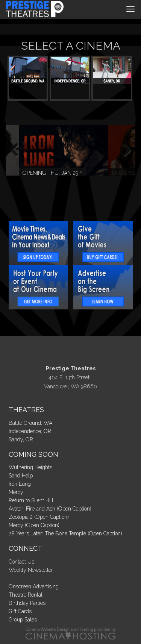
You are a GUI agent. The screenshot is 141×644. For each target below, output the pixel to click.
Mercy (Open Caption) (34, 525)
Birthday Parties (27, 603)
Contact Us (21, 562)
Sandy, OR (21, 439)
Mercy (16, 492)
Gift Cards (20, 611)
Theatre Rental (26, 595)
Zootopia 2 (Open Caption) (39, 517)
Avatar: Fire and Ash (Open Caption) (50, 509)
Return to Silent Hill (31, 500)
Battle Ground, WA (30, 423)
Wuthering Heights (30, 467)
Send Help (21, 476)
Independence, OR (30, 431)
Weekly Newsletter (31, 570)
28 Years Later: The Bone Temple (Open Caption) (65, 533)
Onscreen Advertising (34, 586)
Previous (17, 150)
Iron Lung (20, 484)
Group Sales (23, 620)
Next (124, 150)
